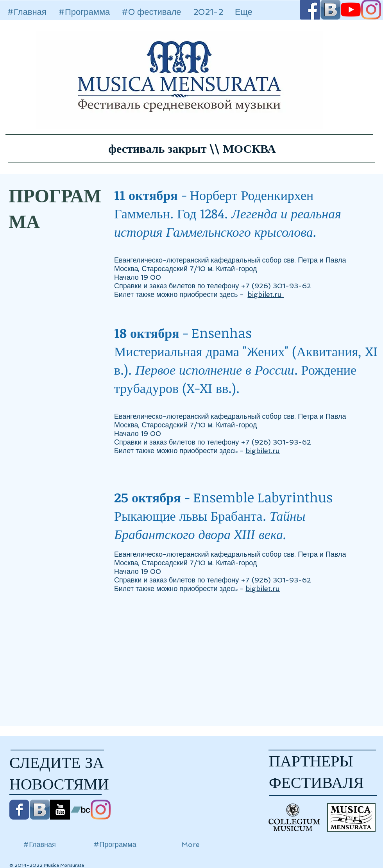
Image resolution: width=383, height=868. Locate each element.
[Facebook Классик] (19, 810)
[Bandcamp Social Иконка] (80, 810)
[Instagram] (101, 810)
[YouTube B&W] (60, 810)
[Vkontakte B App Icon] (40, 810)
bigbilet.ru (266, 294)
